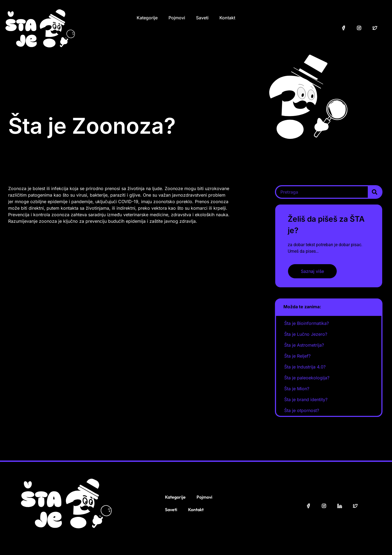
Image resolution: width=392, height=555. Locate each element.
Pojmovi (177, 18)
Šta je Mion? (297, 389)
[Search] (375, 192)
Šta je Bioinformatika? (307, 323)
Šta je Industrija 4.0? (305, 367)
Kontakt (227, 18)
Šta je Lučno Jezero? (306, 334)
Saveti (202, 18)
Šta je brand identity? (306, 400)
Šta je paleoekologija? (307, 378)
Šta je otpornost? (302, 410)
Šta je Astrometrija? (304, 345)
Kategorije (147, 18)
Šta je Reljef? (297, 356)
